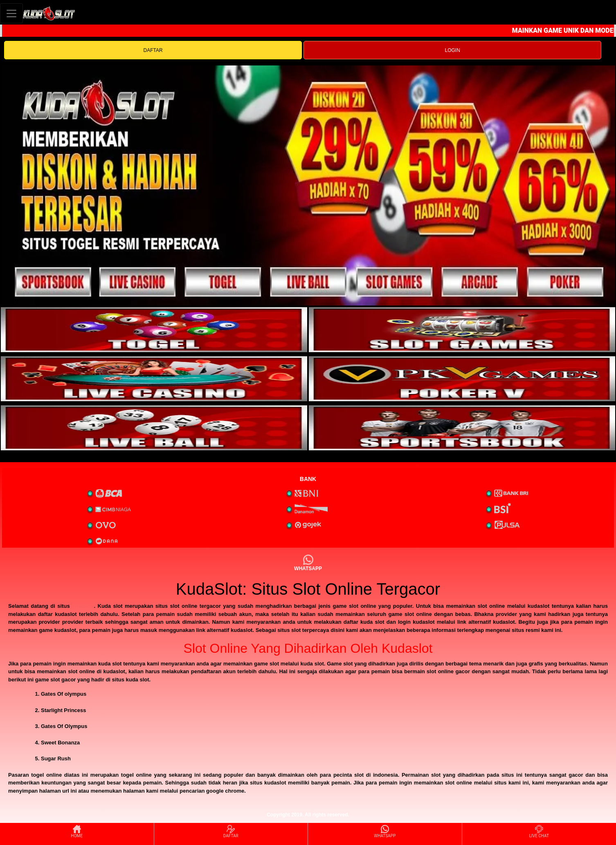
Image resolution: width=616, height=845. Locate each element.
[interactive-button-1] (154, 330)
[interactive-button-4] (462, 379)
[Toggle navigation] (11, 13)
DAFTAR (153, 50)
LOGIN (452, 50)
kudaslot (83, 606)
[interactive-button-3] (154, 379)
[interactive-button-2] (462, 330)
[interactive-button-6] (462, 428)
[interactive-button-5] (154, 428)
